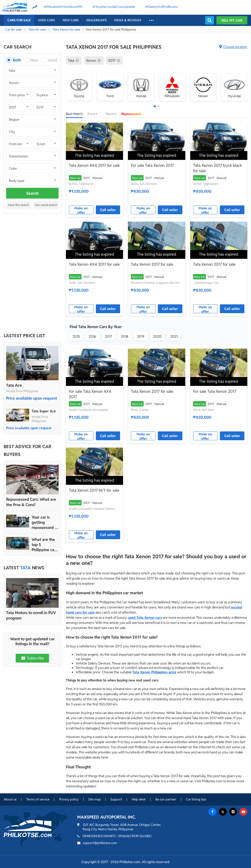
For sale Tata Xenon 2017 (152, 165)
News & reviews (128, 20)
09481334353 (93, 836)
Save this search (19, 205)
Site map (94, 799)
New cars (71, 20)
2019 (141, 336)
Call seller (108, 210)
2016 (92, 336)
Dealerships (97, 20)
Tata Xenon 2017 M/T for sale (94, 490)
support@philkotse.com (100, 843)
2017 (108, 336)
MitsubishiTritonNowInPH (64, 7)
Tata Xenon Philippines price (154, 672)
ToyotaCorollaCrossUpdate (115, 7)
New (34, 60)
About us (10, 799)
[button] (155, 106)
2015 (76, 336)
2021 (174, 336)
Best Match (74, 114)
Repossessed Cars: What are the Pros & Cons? (31, 502)
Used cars (47, 20)
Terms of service (38, 799)
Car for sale (13, 30)
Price (94, 114)
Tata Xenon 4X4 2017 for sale (94, 165)
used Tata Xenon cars (145, 618)
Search (32, 193)
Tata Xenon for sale (66, 30)
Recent (111, 114)
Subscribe (32, 658)
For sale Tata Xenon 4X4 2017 (90, 394)
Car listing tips (196, 799)
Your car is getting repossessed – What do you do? (44, 522)
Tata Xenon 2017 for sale (152, 264)
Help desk (139, 799)
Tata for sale (37, 30)
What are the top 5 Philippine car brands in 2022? (44, 545)
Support (116, 799)
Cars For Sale (19, 20)
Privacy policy (69, 799)
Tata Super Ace (44, 411)
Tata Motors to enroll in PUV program (31, 615)
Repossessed (131, 114)
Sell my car (232, 20)
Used (52, 60)
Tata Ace (14, 385)
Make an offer (81, 210)
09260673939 (128, 836)
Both (17, 60)
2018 (125, 336)
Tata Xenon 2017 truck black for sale (218, 168)
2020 (157, 336)
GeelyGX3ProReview (163, 7)
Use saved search (46, 205)
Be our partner (166, 799)
